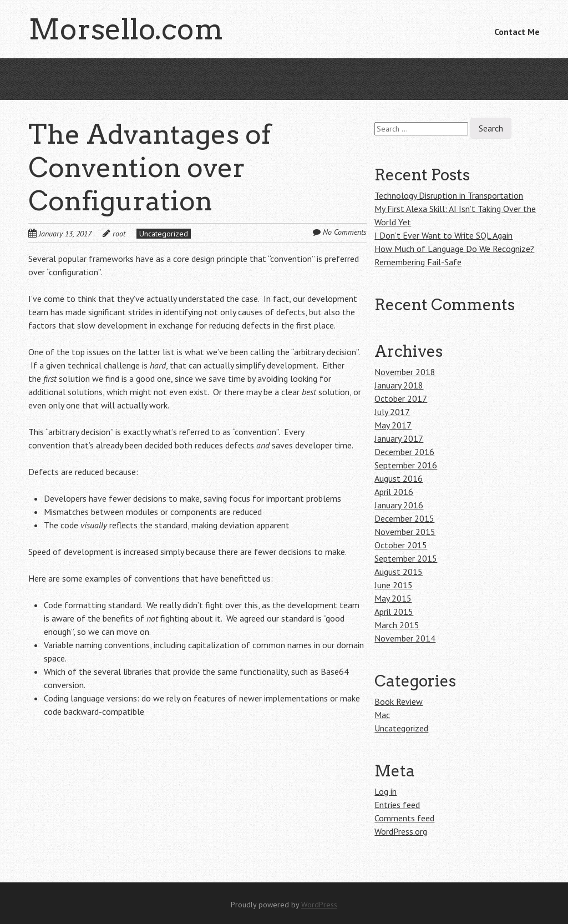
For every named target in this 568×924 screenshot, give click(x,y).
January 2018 (399, 385)
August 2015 (399, 572)
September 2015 (406, 558)
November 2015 (405, 532)
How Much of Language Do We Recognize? (454, 249)
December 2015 (404, 518)
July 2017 (392, 412)
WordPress (319, 905)
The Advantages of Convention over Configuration (149, 168)
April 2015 (394, 612)
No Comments (345, 232)
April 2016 (394, 492)
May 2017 (393, 425)
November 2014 (405, 638)
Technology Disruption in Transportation (449, 195)
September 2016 (406, 465)
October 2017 (401, 398)
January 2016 (399, 505)
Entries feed (397, 805)
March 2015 (397, 625)
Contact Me (517, 32)
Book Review (399, 701)
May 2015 (393, 598)
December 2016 (404, 452)
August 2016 (399, 478)
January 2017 (399, 438)
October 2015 (401, 545)
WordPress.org (401, 831)
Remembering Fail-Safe (418, 262)
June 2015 (394, 585)
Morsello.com (126, 29)
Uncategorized (164, 234)
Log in (386, 791)
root (119, 234)
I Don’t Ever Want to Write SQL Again (443, 235)
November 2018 (405, 372)
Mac (382, 715)
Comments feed (404, 818)
